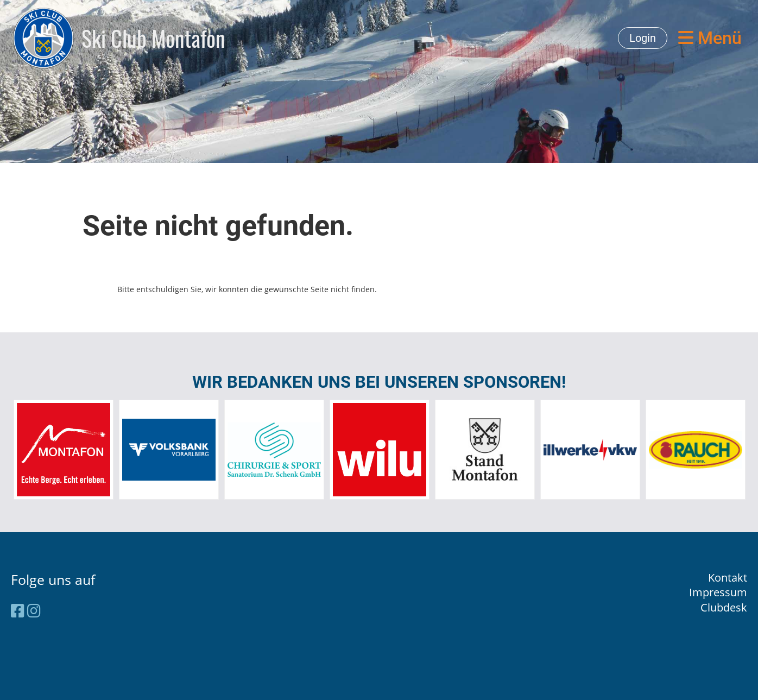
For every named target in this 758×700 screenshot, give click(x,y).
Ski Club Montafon (153, 38)
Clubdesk (724, 607)
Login (643, 38)
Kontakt (728, 578)
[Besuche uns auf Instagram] (34, 610)
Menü (710, 38)
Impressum (718, 592)
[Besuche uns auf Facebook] (18, 610)
